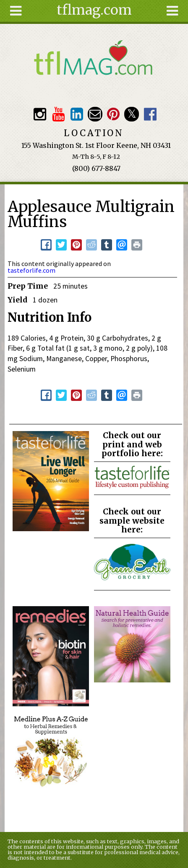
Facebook (150, 114)
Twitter (132, 114)
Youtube (58, 114)
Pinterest (113, 114)
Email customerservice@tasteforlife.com (95, 114)
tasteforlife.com (31, 270)
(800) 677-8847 (96, 168)
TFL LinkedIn (77, 114)
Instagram (40, 114)
